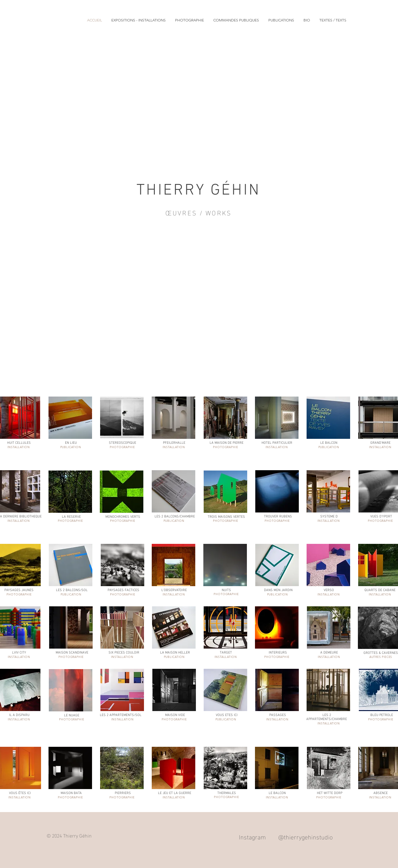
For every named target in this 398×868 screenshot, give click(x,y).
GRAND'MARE (380, 443)
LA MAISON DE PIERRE (227, 443)
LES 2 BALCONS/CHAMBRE (175, 517)
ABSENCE (381, 793)
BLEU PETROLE (382, 715)
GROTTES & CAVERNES (381, 653)
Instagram (252, 836)
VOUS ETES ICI (227, 715)
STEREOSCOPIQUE (123, 443)
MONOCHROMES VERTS (123, 517)
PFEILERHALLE (174, 443)
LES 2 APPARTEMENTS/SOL (121, 715)
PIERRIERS (123, 793)
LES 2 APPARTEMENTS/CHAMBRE (327, 717)
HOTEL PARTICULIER (277, 443)
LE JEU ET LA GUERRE (175, 793)
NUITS (226, 590)
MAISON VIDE (175, 715)
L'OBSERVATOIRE (174, 590)
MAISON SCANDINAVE (72, 653)
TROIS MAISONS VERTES (226, 517)
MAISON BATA (71, 793)
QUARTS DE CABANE (380, 590)
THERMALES (227, 793)
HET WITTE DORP (330, 793)
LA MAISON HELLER (175, 653)
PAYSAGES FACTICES (123, 590)
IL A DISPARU (19, 715)
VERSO (329, 590)
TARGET (226, 653)
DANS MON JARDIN (278, 590)
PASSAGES (278, 715)
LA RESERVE (71, 517)
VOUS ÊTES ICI (20, 793)
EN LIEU (71, 443)
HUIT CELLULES (19, 443)
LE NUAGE (72, 716)
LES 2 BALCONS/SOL (72, 590)
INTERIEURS (278, 653)
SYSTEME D (329, 517)
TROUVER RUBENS (278, 517)
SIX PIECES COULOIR (124, 653)
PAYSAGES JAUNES (19, 590)
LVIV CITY (19, 653)
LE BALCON (329, 443)
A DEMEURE (329, 653)
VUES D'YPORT (381, 517)
